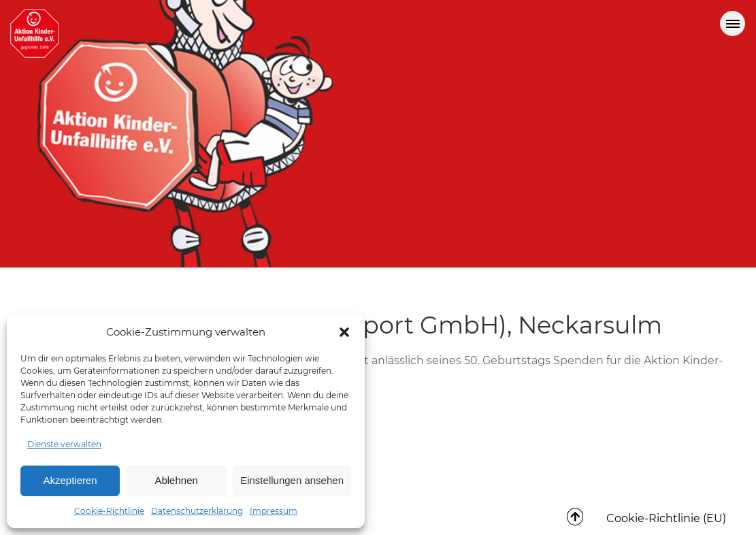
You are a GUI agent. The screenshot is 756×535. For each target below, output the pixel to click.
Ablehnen (176, 480)
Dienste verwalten (64, 444)
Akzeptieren (70, 480)
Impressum (274, 511)
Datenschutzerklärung (197, 511)
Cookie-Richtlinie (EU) (666, 518)
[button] (344, 332)
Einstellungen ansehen (292, 480)
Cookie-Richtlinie (109, 511)
